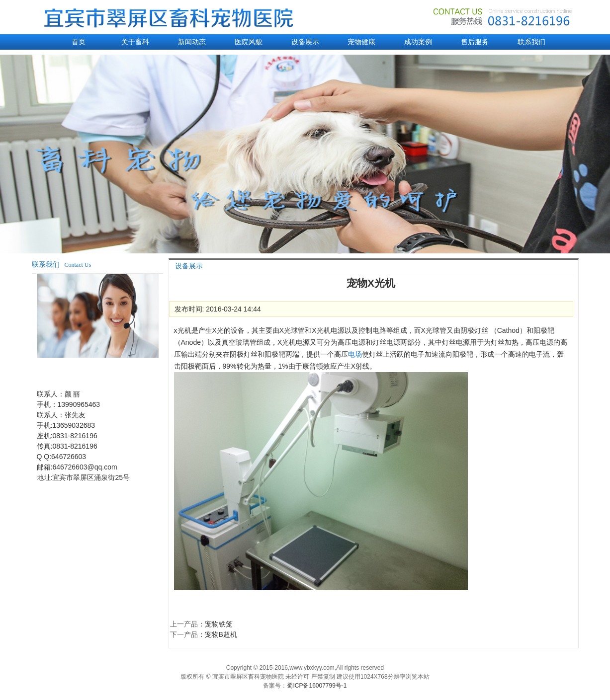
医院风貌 (249, 42)
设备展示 (305, 42)
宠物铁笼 (219, 624)
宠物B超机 (221, 634)
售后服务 (475, 42)
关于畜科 (135, 42)
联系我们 (531, 42)
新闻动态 (192, 42)
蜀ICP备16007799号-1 (317, 686)
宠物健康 (361, 42)
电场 (355, 354)
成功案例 (418, 42)
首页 (79, 42)
